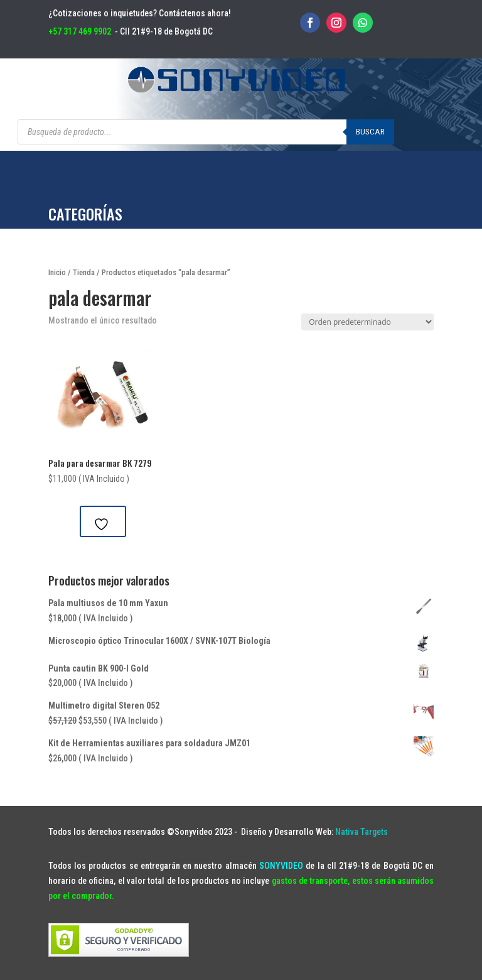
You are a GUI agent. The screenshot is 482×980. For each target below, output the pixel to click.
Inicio (57, 272)
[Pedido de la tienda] (367, 322)
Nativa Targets (361, 832)
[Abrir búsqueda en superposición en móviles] (206, 132)
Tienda (84, 272)
